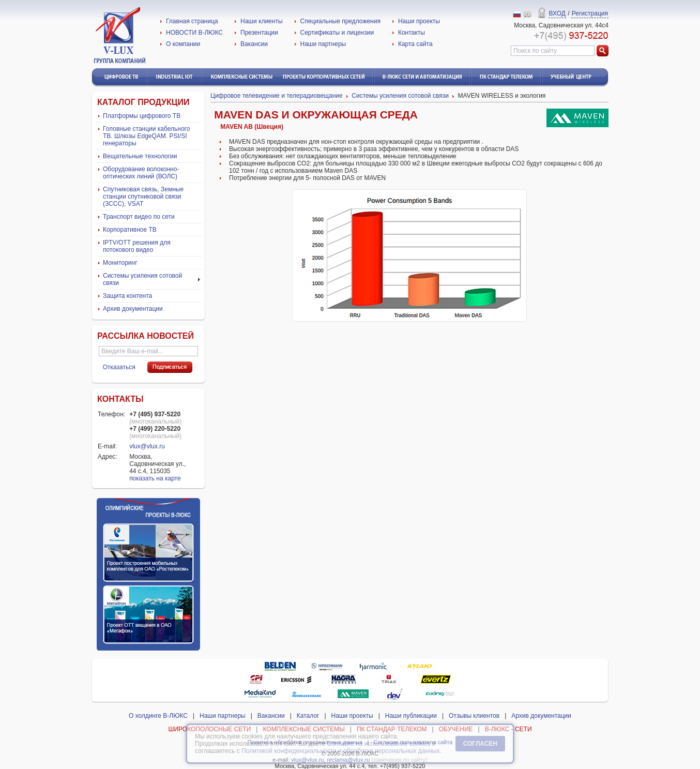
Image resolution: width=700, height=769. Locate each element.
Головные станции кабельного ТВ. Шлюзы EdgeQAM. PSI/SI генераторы (146, 136)
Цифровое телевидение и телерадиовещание (277, 96)
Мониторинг (120, 263)
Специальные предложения (340, 21)
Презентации (259, 33)
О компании (183, 44)
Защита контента (127, 296)
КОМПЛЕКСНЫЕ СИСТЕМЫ (303, 729)
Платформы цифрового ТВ (142, 116)
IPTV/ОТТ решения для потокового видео (137, 246)
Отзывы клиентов (474, 716)
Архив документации (133, 309)
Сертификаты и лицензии (337, 33)
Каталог (308, 716)
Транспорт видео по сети (139, 217)
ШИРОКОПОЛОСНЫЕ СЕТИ (209, 729)
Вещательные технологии (140, 156)
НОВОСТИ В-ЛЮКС (194, 33)
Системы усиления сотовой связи (142, 279)
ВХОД (557, 13)
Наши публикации (411, 716)
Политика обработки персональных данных (305, 742)
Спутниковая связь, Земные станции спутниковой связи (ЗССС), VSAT (143, 197)
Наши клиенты (262, 21)
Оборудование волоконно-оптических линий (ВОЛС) (141, 173)
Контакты (412, 33)
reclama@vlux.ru (349, 760)
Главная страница (192, 21)
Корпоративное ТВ (130, 230)
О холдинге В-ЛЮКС (158, 716)
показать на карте (155, 478)
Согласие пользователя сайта (413, 742)
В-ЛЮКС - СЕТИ (508, 729)
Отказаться (119, 367)
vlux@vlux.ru (147, 446)
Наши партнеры (323, 44)
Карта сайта (415, 44)
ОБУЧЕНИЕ (456, 729)
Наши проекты (419, 21)
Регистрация (590, 13)
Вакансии (254, 44)
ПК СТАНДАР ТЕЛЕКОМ (392, 729)
